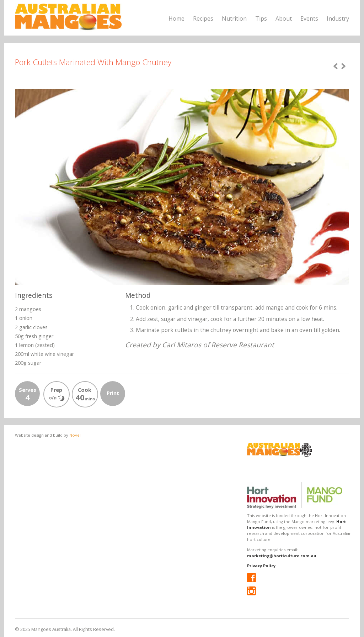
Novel (75, 435)
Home (176, 19)
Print (113, 393)
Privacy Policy (261, 566)
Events (309, 19)
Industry (338, 19)
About (284, 19)
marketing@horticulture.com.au (282, 556)
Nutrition (234, 19)
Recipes (203, 19)
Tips (261, 19)
